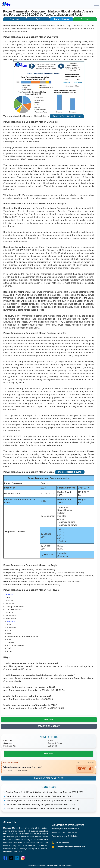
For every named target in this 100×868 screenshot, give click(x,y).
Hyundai (11, 621)
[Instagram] (23, 858)
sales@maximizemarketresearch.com (70, 847)
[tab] (15, 19)
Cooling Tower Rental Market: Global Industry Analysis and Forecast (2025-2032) (45, 792)
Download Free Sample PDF (49, 778)
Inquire (70, 472)
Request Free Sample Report (67, 116)
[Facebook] (6, 858)
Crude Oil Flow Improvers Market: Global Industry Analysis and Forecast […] (42, 809)
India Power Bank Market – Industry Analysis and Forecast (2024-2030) (40, 805)
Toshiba (10, 595)
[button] (62, 19)
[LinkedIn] (18, 858)
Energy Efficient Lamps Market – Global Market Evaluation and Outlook (40, 796)
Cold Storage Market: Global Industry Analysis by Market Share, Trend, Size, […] (44, 801)
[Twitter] (12, 858)
